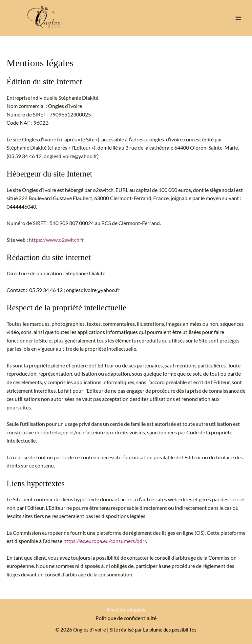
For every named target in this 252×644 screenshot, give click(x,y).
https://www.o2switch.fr (56, 240)
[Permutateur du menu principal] (238, 18)
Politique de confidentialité (126, 618)
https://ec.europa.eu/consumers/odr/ (105, 541)
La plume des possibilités (170, 630)
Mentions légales (126, 610)
